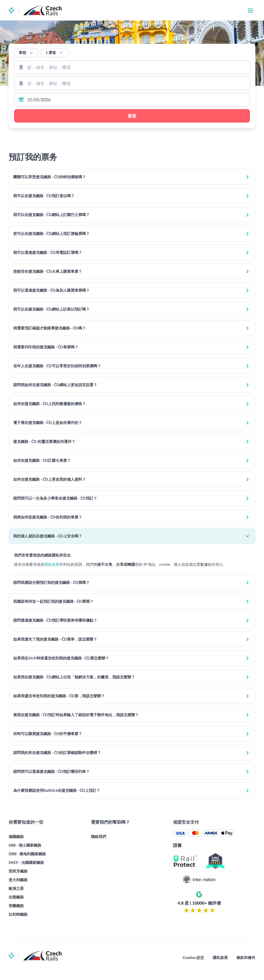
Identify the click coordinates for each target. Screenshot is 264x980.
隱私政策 (57, 566)
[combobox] (132, 67)
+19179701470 (162, 11)
